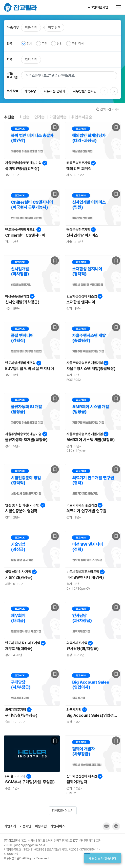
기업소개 (10, 826)
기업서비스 (58, 826)
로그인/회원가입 (98, 7)
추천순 (9, 117)
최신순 (24, 117)
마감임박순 (58, 117)
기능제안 (25, 826)
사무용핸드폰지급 (85, 91)
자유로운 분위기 (54, 91)
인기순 (40, 117)
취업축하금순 (82, 117)
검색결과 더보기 (63, 811)
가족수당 (30, 91)
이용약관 (41, 826)
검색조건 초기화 (108, 109)
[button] (114, 91)
